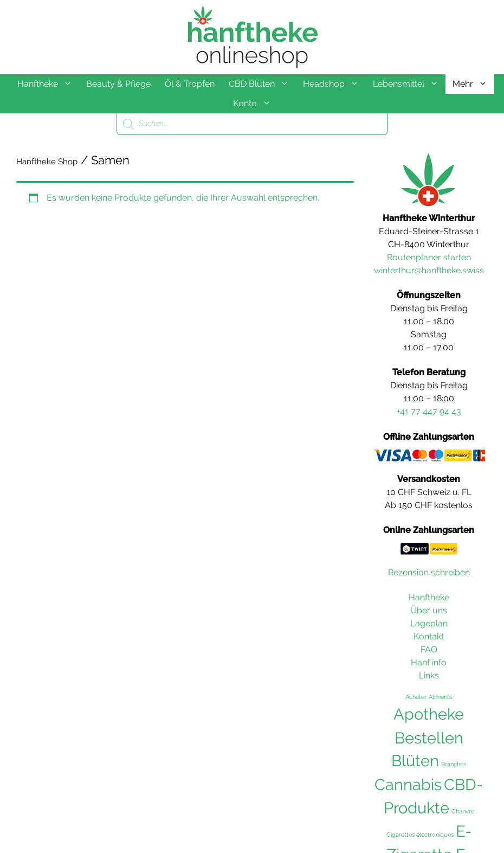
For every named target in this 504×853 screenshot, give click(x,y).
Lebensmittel (409, 84)
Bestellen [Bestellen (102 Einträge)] (429, 738)
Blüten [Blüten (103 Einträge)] (415, 761)
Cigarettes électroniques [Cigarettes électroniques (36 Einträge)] (420, 835)
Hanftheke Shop (47, 162)
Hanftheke (48, 84)
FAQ (429, 649)
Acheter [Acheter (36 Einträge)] (416, 697)
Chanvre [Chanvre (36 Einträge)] (463, 811)
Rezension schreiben (429, 572)
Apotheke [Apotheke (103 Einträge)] (429, 714)
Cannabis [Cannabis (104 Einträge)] (408, 785)
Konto (256, 104)
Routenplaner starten (429, 257)
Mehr (473, 84)
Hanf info (429, 662)
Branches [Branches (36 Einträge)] (454, 764)
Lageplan (429, 623)
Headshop (334, 84)
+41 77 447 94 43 (429, 411)
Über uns (429, 610)
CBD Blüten (262, 84)
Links (429, 675)
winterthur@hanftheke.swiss (429, 270)
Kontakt (429, 636)
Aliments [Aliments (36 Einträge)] (440, 697)
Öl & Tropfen (190, 84)
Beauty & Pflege (118, 84)
